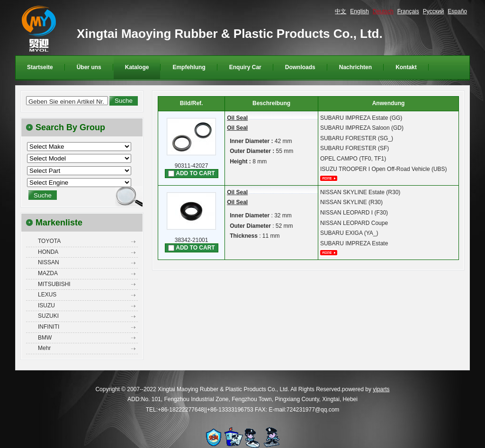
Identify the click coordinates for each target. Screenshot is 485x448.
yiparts (381, 389)
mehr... (332, 178)
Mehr (44, 348)
